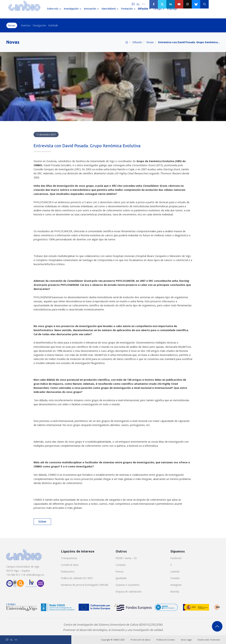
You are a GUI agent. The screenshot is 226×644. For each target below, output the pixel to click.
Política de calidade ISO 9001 (77, 578)
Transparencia (69, 558)
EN (143, 4)
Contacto (121, 565)
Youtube (175, 578)
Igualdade (121, 578)
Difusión (137, 42)
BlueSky (175, 592)
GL (138, 4)
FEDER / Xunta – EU (126, 558)
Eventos (26, 25)
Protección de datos (140, 640)
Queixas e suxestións (128, 585)
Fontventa (215, 640)
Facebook (176, 558)
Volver (42, 522)
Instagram (176, 585)
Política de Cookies (166, 640)
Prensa (120, 572)
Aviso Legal (186, 640)
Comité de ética (70, 565)
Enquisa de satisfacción (129, 592)
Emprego (172, 12)
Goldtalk (53, 25)
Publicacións (68, 572)
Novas (12, 25)
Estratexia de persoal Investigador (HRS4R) (85, 585)
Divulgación (39, 25)
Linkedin (175, 572)
